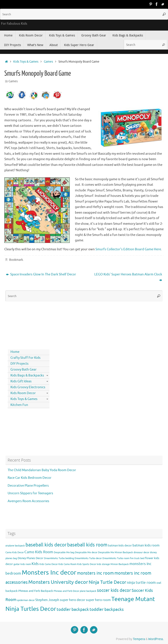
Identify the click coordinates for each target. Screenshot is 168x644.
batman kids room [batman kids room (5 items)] (146, 545)
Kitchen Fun (19, 405)
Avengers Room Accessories (28, 501)
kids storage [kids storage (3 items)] (103, 564)
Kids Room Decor (23, 393)
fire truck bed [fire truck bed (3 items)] (137, 558)
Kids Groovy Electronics (28, 387)
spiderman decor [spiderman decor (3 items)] (26, 600)
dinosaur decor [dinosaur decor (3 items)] (141, 552)
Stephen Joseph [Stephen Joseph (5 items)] (47, 600)
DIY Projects (20, 364)
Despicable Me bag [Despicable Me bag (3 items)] (64, 552)
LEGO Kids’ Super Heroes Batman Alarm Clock (128, 277)
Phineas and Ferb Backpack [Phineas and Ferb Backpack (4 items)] (36, 591)
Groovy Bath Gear (24, 370)
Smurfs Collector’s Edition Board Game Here (128, 249)
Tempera (139, 639)
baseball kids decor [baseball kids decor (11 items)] (46, 545)
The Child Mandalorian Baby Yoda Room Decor (42, 470)
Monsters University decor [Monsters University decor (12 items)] (58, 582)
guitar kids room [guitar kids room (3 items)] (22, 564)
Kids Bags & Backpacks (27, 375)
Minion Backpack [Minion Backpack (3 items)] (120, 564)
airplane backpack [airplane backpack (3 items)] (15, 546)
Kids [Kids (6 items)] (35, 564)
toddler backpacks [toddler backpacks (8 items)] (107, 609)
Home (15, 352)
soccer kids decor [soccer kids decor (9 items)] (114, 590)
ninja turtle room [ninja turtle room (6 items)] (141, 583)
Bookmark (16, 260)
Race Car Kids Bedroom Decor (30, 478)
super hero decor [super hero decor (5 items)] (73, 600)
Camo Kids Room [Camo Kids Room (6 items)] (39, 552)
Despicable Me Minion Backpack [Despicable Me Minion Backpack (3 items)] (115, 552)
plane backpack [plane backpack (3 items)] (88, 591)
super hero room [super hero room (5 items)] (98, 600)
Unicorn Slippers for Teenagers (30, 493)
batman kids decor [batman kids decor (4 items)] (120, 545)
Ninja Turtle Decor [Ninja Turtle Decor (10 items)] (107, 582)
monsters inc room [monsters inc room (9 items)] (95, 573)
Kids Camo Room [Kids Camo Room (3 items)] (67, 564)
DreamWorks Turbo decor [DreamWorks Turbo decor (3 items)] (88, 558)
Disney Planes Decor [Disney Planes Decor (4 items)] (31, 558)
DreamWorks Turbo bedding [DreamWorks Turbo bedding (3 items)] (59, 558)
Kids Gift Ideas (21, 381)
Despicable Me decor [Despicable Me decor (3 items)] (86, 552)
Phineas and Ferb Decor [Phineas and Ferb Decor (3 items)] (66, 591)
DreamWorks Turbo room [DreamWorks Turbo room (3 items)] (116, 558)
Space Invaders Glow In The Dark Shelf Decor (41, 274)
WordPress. (156, 639)
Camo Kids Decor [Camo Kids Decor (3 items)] (15, 552)
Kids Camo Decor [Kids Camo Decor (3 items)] (49, 564)
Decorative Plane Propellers (28, 486)
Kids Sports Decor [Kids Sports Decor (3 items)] (87, 564)
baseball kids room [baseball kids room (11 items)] (87, 545)
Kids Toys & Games (26, 62)
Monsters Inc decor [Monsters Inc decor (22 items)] (49, 573)
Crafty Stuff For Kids (25, 358)
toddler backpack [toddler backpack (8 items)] (73, 609)
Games (48, 62)
